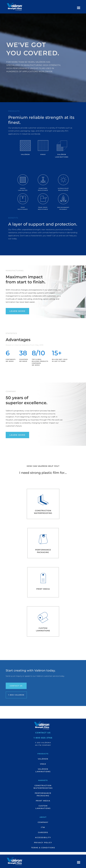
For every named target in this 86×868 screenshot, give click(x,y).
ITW (43, 827)
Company (43, 822)
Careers (43, 832)
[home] (14, 7)
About (43, 817)
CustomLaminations (43, 807)
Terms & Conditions (43, 848)
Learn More (17, 311)
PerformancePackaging (43, 794)
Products (43, 754)
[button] (79, 8)
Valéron (43, 759)
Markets (43, 780)
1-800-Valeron (16, 695)
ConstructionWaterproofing (43, 787)
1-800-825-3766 (43, 738)
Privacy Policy (43, 843)
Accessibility (43, 837)
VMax (43, 764)
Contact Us (16, 686)
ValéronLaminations (43, 770)
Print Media (43, 801)
